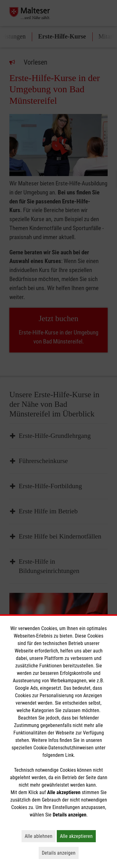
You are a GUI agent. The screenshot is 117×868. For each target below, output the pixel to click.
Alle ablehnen (40, 836)
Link (69, 755)
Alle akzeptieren (78, 836)
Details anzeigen (60, 853)
